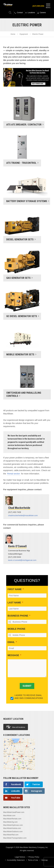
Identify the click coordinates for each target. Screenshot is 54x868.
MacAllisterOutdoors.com (13, 832)
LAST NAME (14, 603)
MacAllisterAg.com (10, 822)
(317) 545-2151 (38, 6)
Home (13, 34)
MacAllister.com (9, 816)
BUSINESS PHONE (18, 616)
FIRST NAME (15, 589)
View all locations (16, 727)
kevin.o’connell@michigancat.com (22, 560)
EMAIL (11, 642)
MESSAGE (13, 655)
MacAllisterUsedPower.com (14, 812)
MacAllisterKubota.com (12, 828)
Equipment (24, 34)
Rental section (14, 474)
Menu (48, 5)
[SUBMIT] (27, 686)
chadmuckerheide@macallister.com (23, 515)
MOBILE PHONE (17, 629)
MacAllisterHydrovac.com (13, 825)
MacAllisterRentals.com (12, 819)
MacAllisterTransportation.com (15, 838)
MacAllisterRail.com (11, 835)
